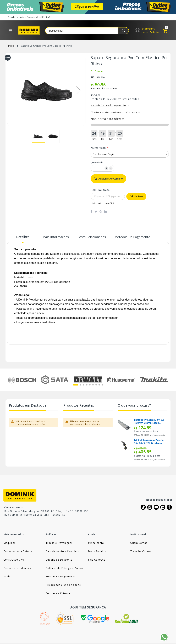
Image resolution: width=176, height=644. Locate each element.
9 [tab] (102, 385)
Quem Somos (139, 543)
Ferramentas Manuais (17, 568)
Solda (7, 577)
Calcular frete (136, 197)
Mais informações (56, 237)
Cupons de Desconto (59, 560)
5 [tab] (90, 385)
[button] (38, 136)
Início (11, 46)
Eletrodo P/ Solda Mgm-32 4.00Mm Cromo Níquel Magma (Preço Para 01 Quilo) (149, 422)
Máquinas (10, 543)
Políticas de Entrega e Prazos (64, 568)
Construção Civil (14, 560)
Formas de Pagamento (60, 577)
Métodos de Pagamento (132, 237)
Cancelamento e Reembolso (64, 551)
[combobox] (87, 31)
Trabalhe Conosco (142, 551)
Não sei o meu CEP (103, 203)
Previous (10, 380)
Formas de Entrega (58, 593)
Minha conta (96, 543)
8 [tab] (99, 385)
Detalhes (23, 237)
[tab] (23, 238)
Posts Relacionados (92, 237)
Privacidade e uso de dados (63, 585)
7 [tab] (96, 385)
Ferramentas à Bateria (18, 551)
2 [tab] (81, 385)
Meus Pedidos (97, 551)
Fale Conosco (97, 560)
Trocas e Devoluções (59, 543)
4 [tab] (87, 385)
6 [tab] (93, 385)
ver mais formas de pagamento (110, 105)
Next (166, 380)
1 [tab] (76, 385)
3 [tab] (84, 385)
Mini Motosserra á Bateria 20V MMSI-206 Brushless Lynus (149, 442)
